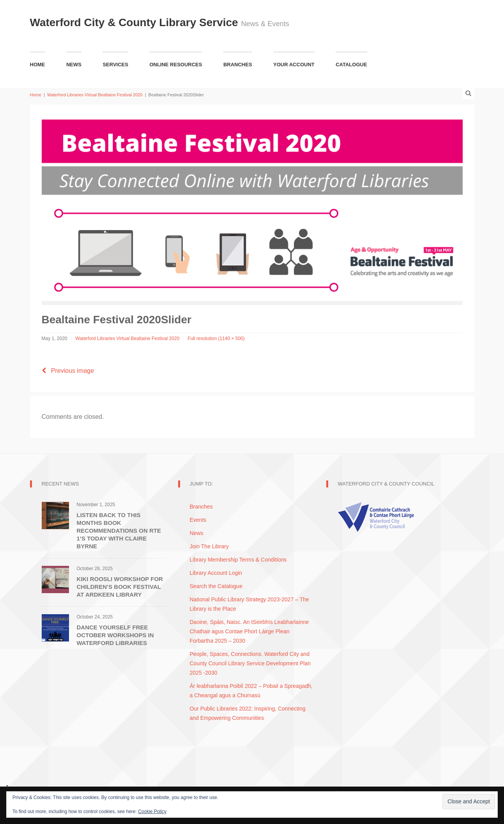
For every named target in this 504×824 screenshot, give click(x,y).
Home (38, 65)
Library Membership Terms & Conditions (238, 560)
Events (198, 520)
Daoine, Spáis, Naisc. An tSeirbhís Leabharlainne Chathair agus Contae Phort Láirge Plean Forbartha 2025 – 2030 (249, 631)
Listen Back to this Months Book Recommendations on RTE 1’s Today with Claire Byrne (119, 531)
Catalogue (351, 65)
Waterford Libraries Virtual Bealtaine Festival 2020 (95, 95)
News (74, 65)
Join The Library (209, 546)
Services (115, 65)
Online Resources (176, 65)
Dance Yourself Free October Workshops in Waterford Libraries (115, 635)
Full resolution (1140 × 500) (216, 338)
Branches (238, 65)
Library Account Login (216, 573)
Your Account (294, 65)
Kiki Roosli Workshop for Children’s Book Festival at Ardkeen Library (120, 587)
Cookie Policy (152, 812)
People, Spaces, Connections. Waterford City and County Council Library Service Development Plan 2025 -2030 (250, 663)
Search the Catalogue (216, 586)
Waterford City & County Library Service (136, 22)
